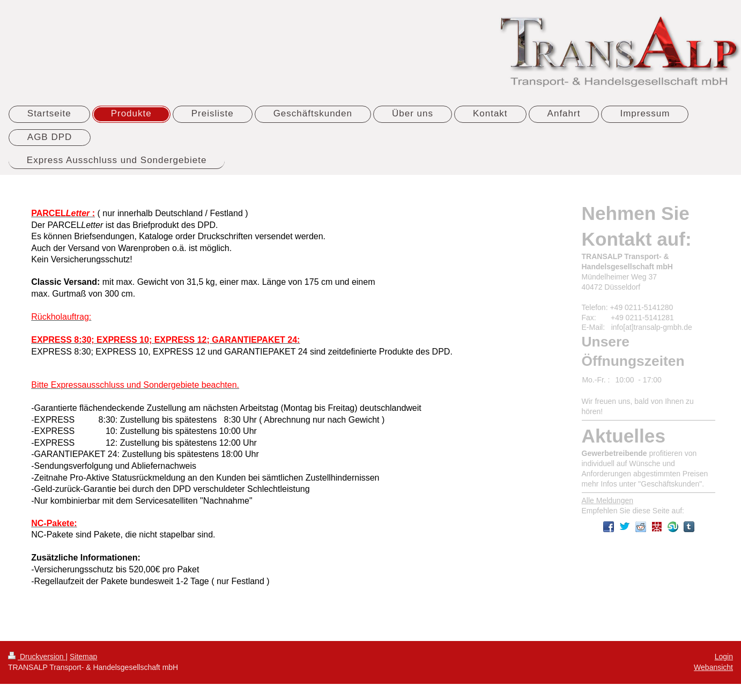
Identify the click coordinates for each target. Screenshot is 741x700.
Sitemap (83, 657)
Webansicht (713, 667)
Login (724, 657)
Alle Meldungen (608, 500)
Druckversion (37, 657)
